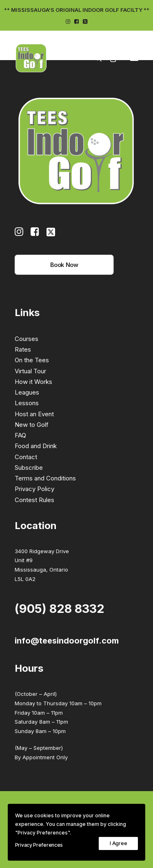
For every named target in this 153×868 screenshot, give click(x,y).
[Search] (95, 58)
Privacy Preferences (39, 845)
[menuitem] (68, 21)
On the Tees (32, 360)
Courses (27, 339)
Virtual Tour (30, 371)
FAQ (20, 435)
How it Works (33, 382)
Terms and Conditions (45, 478)
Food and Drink (36, 446)
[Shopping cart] (109, 58)
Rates (23, 349)
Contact (26, 457)
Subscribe (29, 468)
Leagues (27, 392)
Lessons (27, 403)
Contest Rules (34, 500)
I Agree (118, 843)
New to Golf (32, 425)
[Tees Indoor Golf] (31, 58)
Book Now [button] (64, 265)
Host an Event (34, 414)
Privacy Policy (34, 489)
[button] (68, 21)
